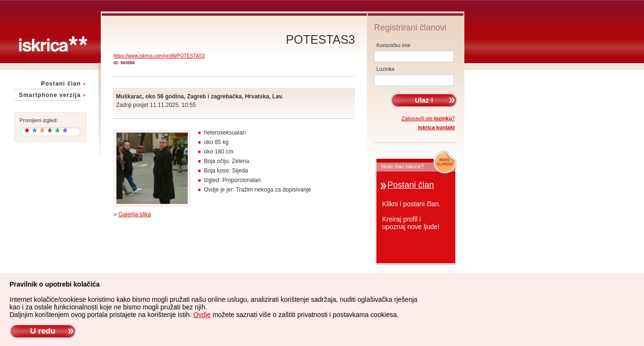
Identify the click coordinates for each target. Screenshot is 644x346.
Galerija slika (135, 214)
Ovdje (202, 315)
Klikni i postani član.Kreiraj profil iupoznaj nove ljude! (411, 215)
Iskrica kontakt (437, 127)
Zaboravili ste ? (428, 118)
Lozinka (385, 69)
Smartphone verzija (50, 95)
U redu (43, 331)
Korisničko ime (394, 45)
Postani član (61, 84)
